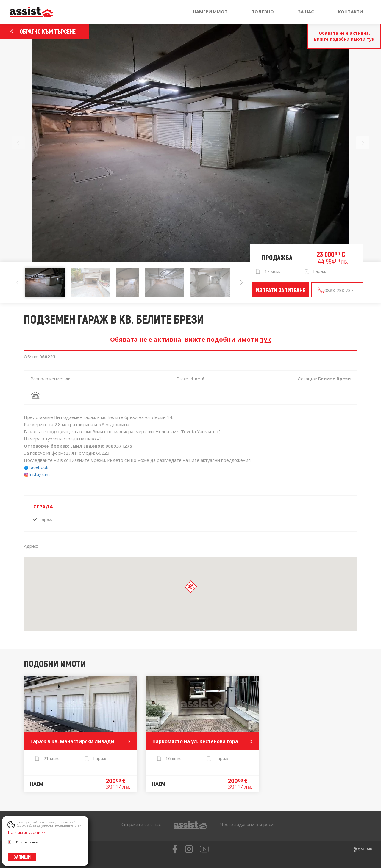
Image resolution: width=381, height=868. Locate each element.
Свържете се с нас (141, 824)
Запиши (22, 857)
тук (371, 39)
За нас (306, 12)
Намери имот (210, 12)
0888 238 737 (336, 290)
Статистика (23, 842)
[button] (363, 143)
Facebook (39, 467)
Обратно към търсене (43, 31)
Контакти (350, 12)
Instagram (37, 474)
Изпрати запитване (281, 290)
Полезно (263, 12)
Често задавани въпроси (247, 824)
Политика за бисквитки (27, 832)
